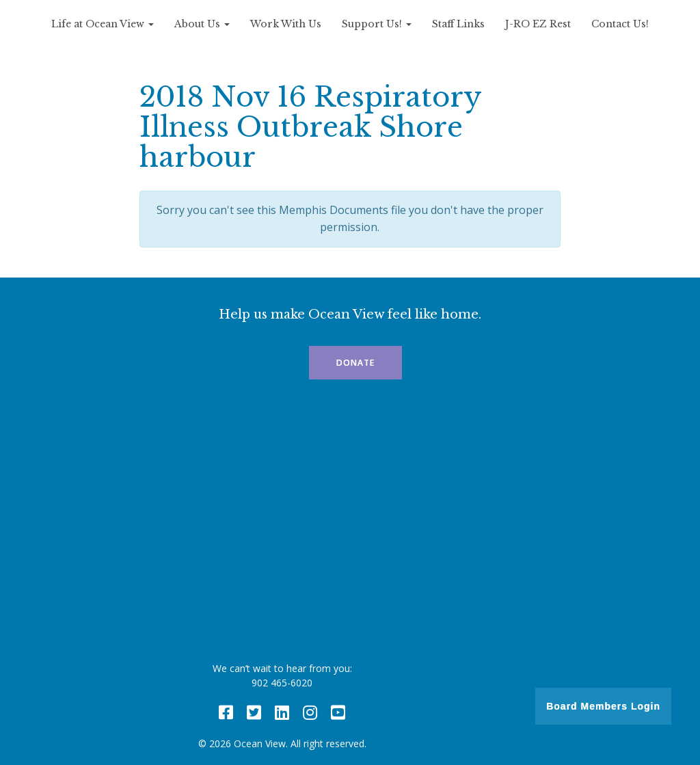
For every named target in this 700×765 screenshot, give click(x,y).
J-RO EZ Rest (538, 24)
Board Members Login (603, 706)
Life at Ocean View (103, 24)
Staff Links (458, 24)
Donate (355, 363)
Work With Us (286, 24)
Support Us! (377, 24)
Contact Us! (620, 24)
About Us (202, 24)
